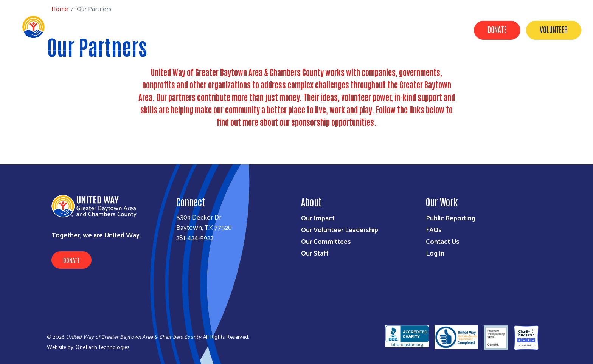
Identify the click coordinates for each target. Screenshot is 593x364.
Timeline (387, 29)
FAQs (434, 229)
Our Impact (213, 29)
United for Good (435, 29)
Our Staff (315, 253)
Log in (435, 253)
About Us (303, 29)
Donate (497, 29)
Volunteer (554, 29)
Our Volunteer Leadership (340, 229)
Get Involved (260, 29)
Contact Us (345, 29)
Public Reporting (451, 218)
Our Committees (326, 241)
